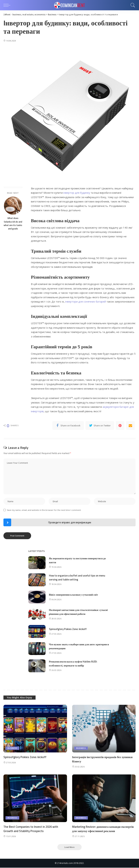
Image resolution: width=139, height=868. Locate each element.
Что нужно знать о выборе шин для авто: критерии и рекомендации (79, 646)
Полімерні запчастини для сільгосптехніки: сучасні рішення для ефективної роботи (79, 612)
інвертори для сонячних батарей (86, 301)
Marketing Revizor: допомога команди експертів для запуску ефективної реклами (103, 829)
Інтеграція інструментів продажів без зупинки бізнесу (103, 759)
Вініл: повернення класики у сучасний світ (74, 595)
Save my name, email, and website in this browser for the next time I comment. (44, 510)
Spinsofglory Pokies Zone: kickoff (68, 629)
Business (12, 748)
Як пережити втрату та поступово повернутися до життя (78, 560)
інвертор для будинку (77, 193)
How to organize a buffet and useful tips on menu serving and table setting (77, 578)
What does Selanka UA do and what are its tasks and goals (13, 223)
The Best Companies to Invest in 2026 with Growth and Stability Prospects (31, 829)
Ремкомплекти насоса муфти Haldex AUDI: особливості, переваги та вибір (73, 664)
